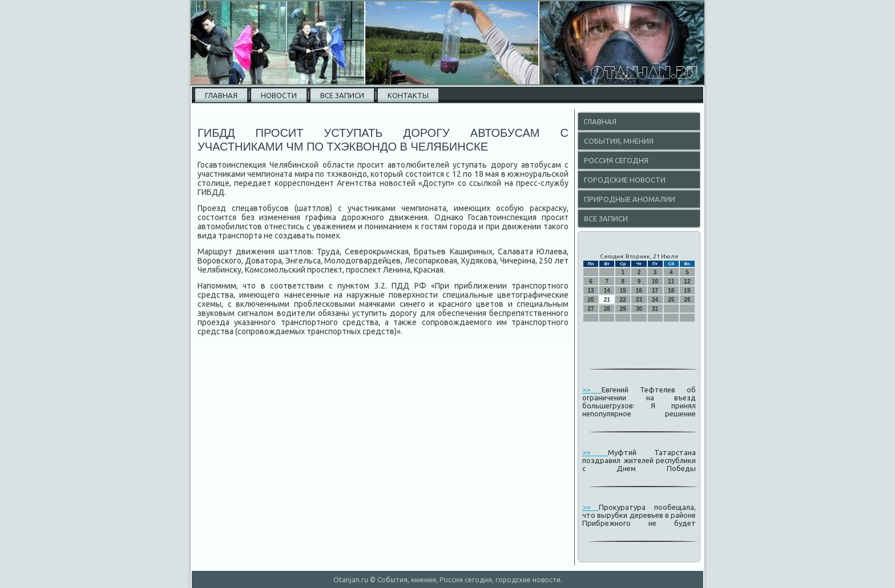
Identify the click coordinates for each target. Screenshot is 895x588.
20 (591, 300)
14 (607, 291)
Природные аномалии (630, 199)
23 (639, 300)
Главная (221, 95)
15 (623, 291)
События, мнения (619, 141)
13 (591, 291)
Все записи (342, 95)
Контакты (408, 95)
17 (655, 291)
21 (607, 300)
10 (655, 281)
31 (655, 309)
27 (591, 309)
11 (671, 281)
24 (655, 300)
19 (687, 291)
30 (639, 309)
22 (623, 300)
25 (671, 300)
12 (687, 281)
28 (607, 309)
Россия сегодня (616, 160)
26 (687, 300)
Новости (279, 95)
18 (671, 291)
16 (639, 291)
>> (592, 390)
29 (623, 309)
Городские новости (625, 180)
